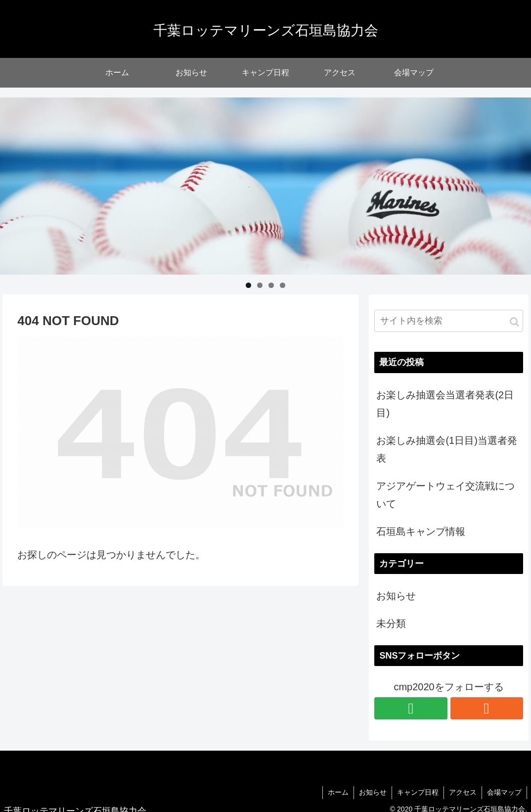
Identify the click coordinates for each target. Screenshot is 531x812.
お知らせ (396, 596)
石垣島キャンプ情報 (421, 531)
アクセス (463, 792)
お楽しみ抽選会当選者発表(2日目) (445, 404)
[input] (448, 321)
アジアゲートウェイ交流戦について (445, 495)
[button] (514, 322)
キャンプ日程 (418, 792)
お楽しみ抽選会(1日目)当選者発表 (446, 449)
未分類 (391, 623)
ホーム (338, 792)
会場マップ (504, 792)
